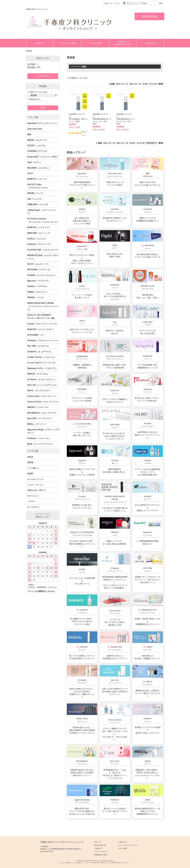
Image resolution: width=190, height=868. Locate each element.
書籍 (29, 134)
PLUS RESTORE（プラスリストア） (43, 250)
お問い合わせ (150, 43)
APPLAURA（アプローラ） (39, 270)
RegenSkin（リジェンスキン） (41, 329)
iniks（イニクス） (35, 199)
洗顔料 (30, 474)
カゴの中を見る (43, 76)
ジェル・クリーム (35, 485)
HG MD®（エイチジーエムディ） (42, 275)
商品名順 (153, 84)
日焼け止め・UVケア (36, 490)
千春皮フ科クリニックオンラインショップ (62, 842)
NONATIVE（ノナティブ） (39, 227)
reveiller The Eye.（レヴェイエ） (42, 357)
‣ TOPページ (97, 842)
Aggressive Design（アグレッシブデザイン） (43, 431)
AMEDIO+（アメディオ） (38, 407)
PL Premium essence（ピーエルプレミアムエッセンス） (43, 220)
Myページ (109, 3)
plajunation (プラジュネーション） (43, 123)
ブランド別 (33, 117)
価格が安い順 (122, 84)
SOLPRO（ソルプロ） (37, 146)
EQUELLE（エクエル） (37, 239)
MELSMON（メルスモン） (39, 168)
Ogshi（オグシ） (35, 162)
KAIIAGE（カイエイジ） (38, 292)
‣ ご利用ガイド (98, 848)
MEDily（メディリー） (37, 424)
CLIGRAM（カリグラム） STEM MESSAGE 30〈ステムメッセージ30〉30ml (102, 119)
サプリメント (33, 496)
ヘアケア (31, 501)
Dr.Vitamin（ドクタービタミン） (42, 379)
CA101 (30, 173)
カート (118, 3)
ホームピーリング (35, 479)
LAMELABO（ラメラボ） (38, 204)
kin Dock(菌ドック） (36, 335)
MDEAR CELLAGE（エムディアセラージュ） (43, 257)
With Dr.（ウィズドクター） (39, 391)
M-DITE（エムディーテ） (38, 264)
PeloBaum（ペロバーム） (39, 438)
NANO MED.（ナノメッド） (39, 233)
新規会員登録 (149, 16)
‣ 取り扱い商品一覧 (100, 845)
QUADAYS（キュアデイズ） (40, 352)
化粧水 (30, 457)
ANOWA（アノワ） (36, 193)
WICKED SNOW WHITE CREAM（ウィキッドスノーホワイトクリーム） (43, 306)
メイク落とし (33, 468)
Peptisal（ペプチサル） (38, 286)
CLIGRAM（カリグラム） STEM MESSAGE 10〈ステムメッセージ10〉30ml (126, 119)
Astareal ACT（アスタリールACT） (43, 157)
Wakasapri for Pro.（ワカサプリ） (42, 368)
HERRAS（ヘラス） (36, 297)
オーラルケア (33, 507)
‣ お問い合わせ (122, 842)
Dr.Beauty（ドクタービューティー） (43, 340)
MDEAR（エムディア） (38, 140)
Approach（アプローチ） (39, 281)
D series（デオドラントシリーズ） (43, 324)
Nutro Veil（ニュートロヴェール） (42, 385)
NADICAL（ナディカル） (38, 374)
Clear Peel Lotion (35, 129)
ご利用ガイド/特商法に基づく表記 (123, 43)
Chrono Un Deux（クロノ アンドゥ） (44, 402)
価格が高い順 (135, 84)
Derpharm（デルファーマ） (40, 244)
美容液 (30, 462)
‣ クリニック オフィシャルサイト (128, 845)
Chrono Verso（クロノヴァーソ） (42, 396)
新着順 (145, 84)
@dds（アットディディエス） (41, 444)
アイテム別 (33, 451)
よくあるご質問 (95, 43)
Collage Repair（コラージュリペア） (42, 212)
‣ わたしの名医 (122, 848)
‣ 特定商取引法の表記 (100, 855)
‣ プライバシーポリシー (101, 852)
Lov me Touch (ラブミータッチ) (41, 363)
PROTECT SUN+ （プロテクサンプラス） (38, 186)
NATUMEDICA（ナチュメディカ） (42, 413)
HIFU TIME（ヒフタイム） (39, 346)
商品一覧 (40, 43)
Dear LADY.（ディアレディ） (40, 418)
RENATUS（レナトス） (38, 179)
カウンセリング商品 (67, 43)
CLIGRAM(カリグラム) (37, 151)
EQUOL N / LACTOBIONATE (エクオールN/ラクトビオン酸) (41, 317)
